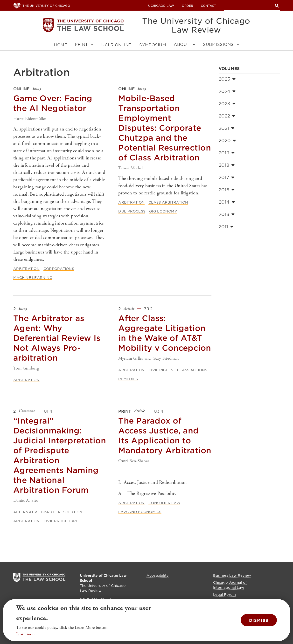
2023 (227, 103)
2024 (227, 91)
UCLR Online (116, 45)
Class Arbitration (168, 202)
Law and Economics (140, 512)
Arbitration (26, 268)
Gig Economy (163, 211)
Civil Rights (161, 370)
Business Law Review (232, 575)
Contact (208, 6)
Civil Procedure (61, 521)
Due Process (132, 211)
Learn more (26, 634)
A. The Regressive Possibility (147, 494)
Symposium (153, 45)
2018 (227, 165)
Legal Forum (224, 594)
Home (60, 45)
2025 (227, 79)
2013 (227, 214)
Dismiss (259, 620)
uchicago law (161, 6)
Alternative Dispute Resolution (48, 512)
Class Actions (192, 370)
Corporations (59, 268)
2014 (227, 202)
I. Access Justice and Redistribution (153, 483)
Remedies (128, 379)
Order (187, 6)
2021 (227, 128)
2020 (227, 140)
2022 (227, 116)
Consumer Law (164, 503)
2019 (227, 153)
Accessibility (158, 575)
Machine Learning (33, 277)
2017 (227, 177)
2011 (226, 226)
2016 (227, 190)
